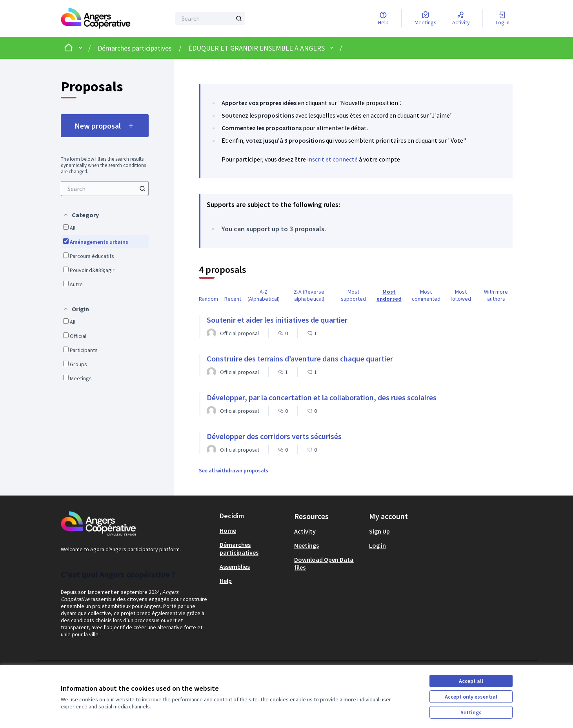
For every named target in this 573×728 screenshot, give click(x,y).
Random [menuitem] (208, 299)
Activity (305, 531)
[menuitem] (105, 189)
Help (226, 581)
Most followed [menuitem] (461, 295)
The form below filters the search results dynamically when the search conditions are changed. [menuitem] (103, 165)
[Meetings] (426, 18)
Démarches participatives (135, 48)
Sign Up (379, 531)
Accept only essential (471, 697)
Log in (377, 545)
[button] (81, 215)
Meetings (307, 545)
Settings (471, 712)
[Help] (383, 18)
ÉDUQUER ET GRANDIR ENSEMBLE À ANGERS (256, 48)
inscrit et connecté (332, 159)
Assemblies (235, 566)
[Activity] (461, 18)
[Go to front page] (96, 18)
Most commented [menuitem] (426, 295)
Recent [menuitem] (233, 299)
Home (228, 530)
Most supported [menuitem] (353, 295)
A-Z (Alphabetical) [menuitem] (264, 295)
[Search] (210, 18)
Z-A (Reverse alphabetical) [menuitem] (309, 295)
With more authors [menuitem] (496, 295)
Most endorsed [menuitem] (389, 295)
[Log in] (503, 18)
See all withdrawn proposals (234, 470)
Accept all (471, 681)
